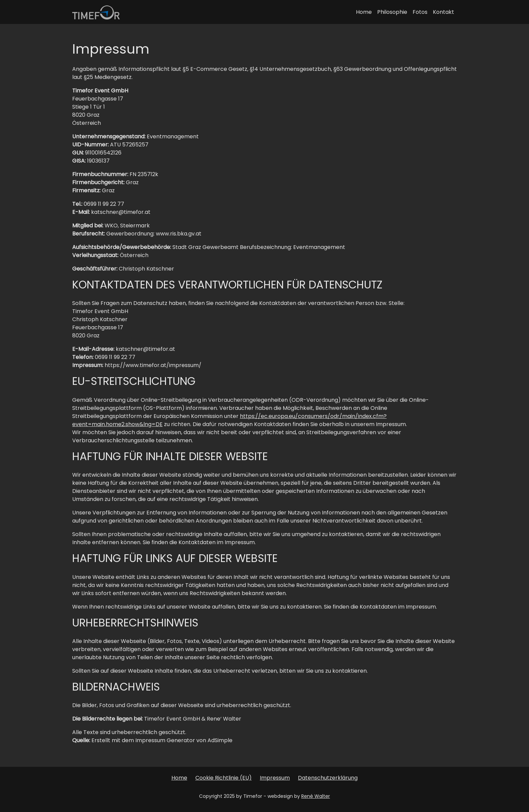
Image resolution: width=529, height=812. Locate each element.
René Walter (316, 796)
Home (364, 12)
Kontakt (443, 12)
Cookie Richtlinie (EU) (224, 778)
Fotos (420, 12)
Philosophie (392, 12)
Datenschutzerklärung (328, 778)
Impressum (275, 778)
